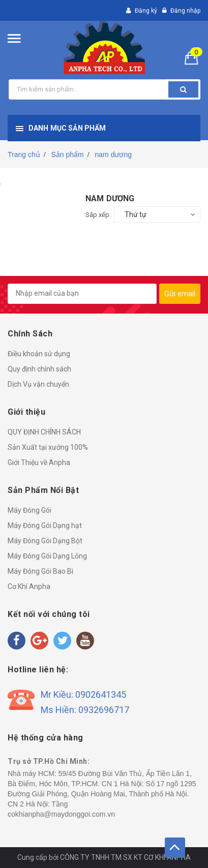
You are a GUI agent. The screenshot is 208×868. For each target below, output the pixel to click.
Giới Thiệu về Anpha (39, 462)
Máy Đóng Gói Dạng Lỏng (47, 556)
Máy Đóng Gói (29, 510)
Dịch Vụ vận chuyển (38, 384)
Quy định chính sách (39, 369)
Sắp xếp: (98, 215)
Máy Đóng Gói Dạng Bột (45, 541)
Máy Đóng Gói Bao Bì (40, 571)
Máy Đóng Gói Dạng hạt (45, 525)
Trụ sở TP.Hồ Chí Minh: (49, 761)
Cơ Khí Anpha (29, 586)
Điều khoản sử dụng (39, 354)
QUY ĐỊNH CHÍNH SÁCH (44, 432)
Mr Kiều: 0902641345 (83, 694)
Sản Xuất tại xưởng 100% (48, 447)
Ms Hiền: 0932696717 (85, 710)
